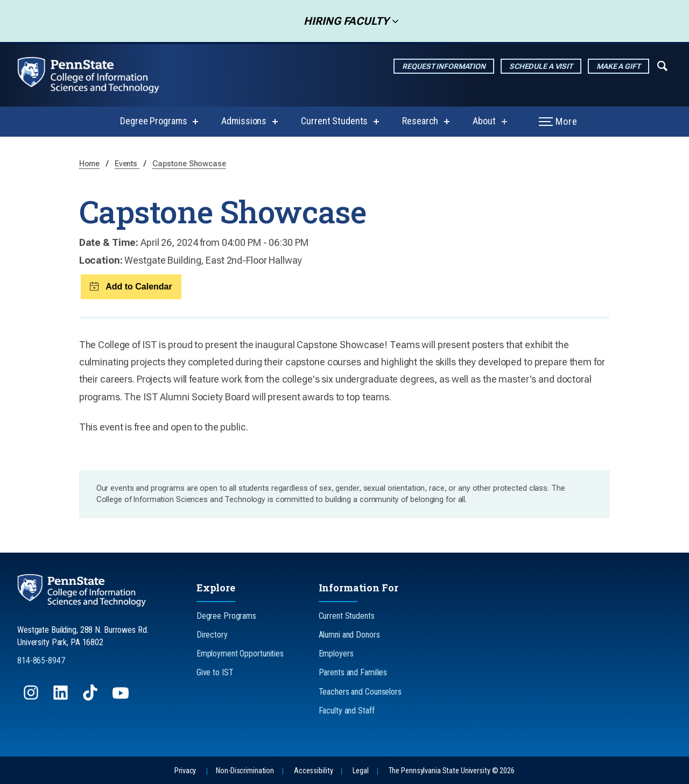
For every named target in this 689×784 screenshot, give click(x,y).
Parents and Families (353, 672)
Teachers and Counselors (360, 692)
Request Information (444, 66)
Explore (216, 588)
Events (127, 164)
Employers (336, 654)
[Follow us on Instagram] (32, 698)
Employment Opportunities (240, 654)
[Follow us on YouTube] (122, 698)
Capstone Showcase (189, 164)
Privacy (185, 771)
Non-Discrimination (245, 771)
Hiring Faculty (343, 21)
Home (90, 164)
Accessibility (313, 771)
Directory (212, 635)
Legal (360, 771)
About (484, 121)
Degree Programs (153, 121)
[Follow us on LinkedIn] (62, 698)
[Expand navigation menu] (662, 65)
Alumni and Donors (349, 635)
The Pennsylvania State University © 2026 (452, 771)
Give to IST (215, 672)
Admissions (244, 121)
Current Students (334, 121)
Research (420, 121)
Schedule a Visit (541, 66)
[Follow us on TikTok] (91, 698)
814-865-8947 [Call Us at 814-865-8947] (41, 661)
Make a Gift (618, 66)
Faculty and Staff (347, 711)
